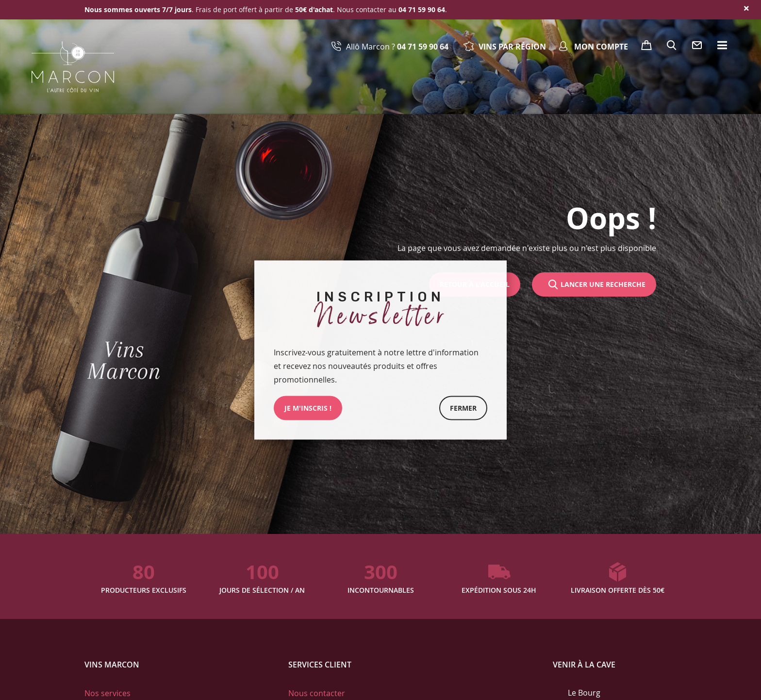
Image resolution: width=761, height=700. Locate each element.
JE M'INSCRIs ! (308, 408)
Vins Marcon (112, 665)
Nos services (108, 693)
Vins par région (512, 47)
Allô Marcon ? (397, 47)
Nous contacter (317, 693)
